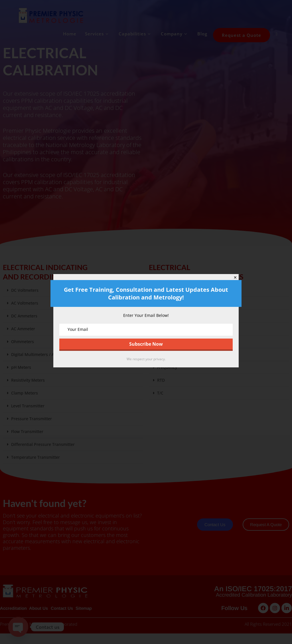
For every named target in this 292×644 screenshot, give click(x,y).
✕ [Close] (235, 277)
